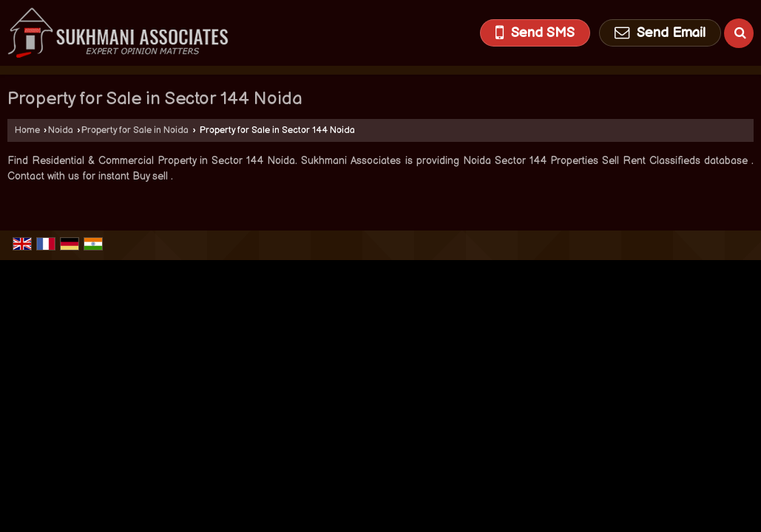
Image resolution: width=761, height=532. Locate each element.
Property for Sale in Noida (135, 130)
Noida (61, 130)
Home (27, 130)
